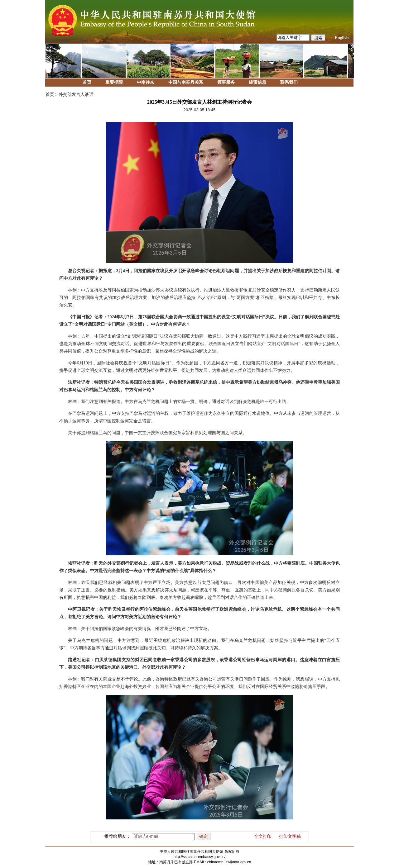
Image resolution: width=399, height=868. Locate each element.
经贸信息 (257, 82)
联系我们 (289, 82)
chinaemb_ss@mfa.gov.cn (229, 862)
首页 (87, 82)
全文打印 (263, 836)
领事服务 (226, 82)
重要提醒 (114, 82)
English (341, 38)
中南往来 (146, 82)
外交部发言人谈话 (76, 95)
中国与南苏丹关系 (186, 82)
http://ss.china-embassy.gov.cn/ (199, 857)
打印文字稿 (290, 836)
